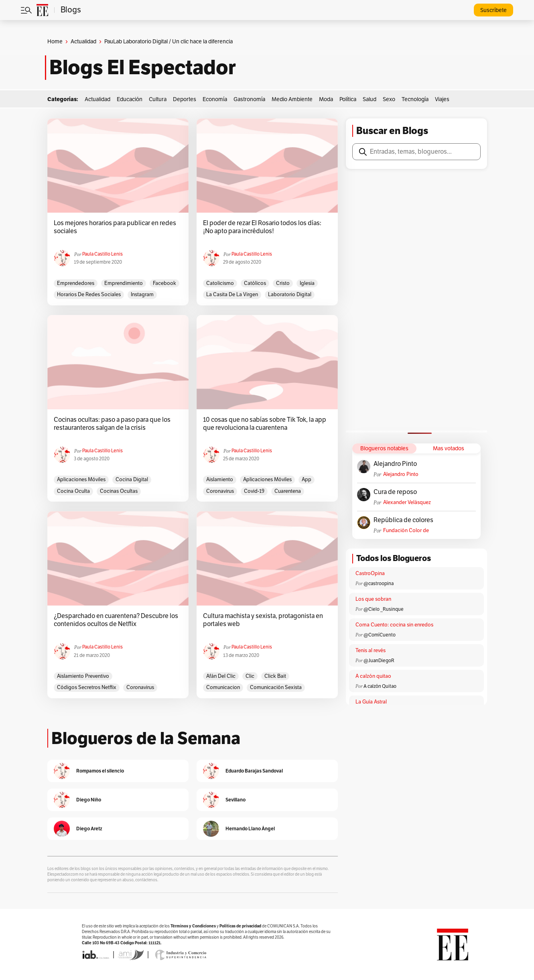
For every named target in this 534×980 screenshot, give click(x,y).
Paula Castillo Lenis (103, 254)
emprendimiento (124, 283)
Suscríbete (493, 10)
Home (55, 42)
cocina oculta (73, 491)
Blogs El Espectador (143, 67)
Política (348, 99)
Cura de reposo (395, 492)
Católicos (255, 283)
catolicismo (220, 283)
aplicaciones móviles (81, 480)
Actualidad (83, 42)
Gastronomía (249, 99)
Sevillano (236, 800)
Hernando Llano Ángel (250, 829)
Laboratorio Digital (290, 295)
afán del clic (221, 676)
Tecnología (415, 99)
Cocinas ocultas (119, 491)
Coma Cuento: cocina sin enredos (394, 625)
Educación (130, 99)
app (307, 480)
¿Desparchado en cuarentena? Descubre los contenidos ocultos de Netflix (116, 620)
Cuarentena (288, 491)
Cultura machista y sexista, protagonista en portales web (263, 620)
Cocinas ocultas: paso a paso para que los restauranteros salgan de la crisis (112, 424)
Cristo (283, 283)
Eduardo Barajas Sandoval (254, 771)
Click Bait (275, 676)
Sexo (389, 99)
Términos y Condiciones (193, 926)
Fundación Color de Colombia (406, 531)
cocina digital (132, 480)
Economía (215, 99)
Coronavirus (220, 491)
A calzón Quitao (380, 686)
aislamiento (220, 480)
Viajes (442, 99)
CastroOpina (370, 573)
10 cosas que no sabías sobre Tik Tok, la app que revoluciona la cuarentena (265, 424)
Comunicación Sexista (276, 687)
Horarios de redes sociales (89, 295)
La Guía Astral (371, 702)
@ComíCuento (380, 635)
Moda (326, 99)
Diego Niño (89, 800)
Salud (370, 99)
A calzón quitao (373, 676)
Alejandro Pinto (395, 464)
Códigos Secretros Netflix (87, 687)
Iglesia (307, 283)
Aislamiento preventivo (83, 676)
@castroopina (379, 584)
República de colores (403, 520)
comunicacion (223, 687)
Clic (250, 676)
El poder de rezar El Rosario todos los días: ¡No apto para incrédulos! (262, 227)
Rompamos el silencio (100, 771)
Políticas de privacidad (240, 926)
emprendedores (76, 283)
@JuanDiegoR (379, 661)
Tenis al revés (371, 651)
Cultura (158, 99)
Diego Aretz (89, 829)
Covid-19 (254, 491)
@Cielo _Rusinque (384, 609)
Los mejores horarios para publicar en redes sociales (115, 227)
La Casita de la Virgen (232, 295)
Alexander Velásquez (407, 502)
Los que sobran (373, 599)
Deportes (185, 99)
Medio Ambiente (292, 99)
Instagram (142, 295)
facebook (164, 283)
